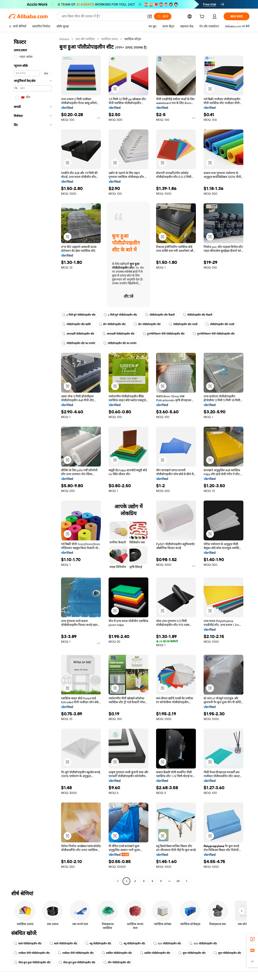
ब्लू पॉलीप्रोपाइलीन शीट (98, 944)
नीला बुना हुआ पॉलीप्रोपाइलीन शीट (32, 963)
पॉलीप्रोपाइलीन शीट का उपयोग (79, 343)
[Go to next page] (187, 881)
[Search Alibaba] (103, 16)
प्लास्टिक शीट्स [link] (133, 39)
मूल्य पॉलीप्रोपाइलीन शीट (192, 953)
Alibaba (64, 39)
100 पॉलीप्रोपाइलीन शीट (167, 944)
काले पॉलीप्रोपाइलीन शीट (28, 944)
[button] (150, 16)
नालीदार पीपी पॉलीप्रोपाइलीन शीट (32, 953)
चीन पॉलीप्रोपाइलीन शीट (117, 963)
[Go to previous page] (118, 881)
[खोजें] (163, 16)
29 (178, 881)
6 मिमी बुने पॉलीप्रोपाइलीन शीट (79, 315)
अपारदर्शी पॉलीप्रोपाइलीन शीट (78, 334)
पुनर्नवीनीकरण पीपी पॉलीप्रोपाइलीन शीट (164, 334)
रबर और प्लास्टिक (85, 39)
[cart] (203, 17)
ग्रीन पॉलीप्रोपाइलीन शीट (112, 324)
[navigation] (33, 461)
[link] (252, 939)
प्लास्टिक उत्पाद (110, 39)
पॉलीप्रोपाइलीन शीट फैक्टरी (160, 315)
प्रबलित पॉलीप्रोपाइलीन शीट (117, 953)
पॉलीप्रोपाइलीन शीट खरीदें (76, 324)
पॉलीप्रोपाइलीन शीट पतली (183, 324)
